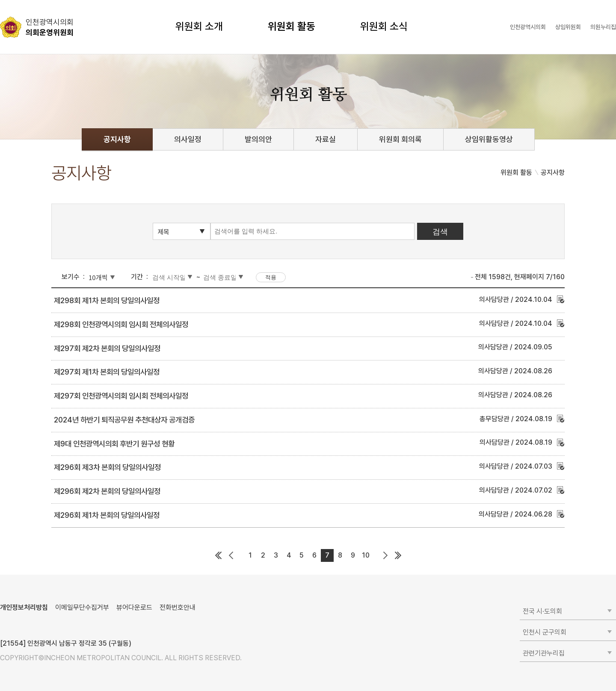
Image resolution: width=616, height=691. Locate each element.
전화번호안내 (178, 607)
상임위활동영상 (489, 139)
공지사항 (117, 139)
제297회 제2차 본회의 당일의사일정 (107, 348)
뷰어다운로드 (134, 607)
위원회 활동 (292, 26)
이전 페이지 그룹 (231, 555)
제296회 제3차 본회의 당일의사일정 (107, 467)
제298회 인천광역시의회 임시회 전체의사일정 (121, 324)
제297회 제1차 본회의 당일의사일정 (107, 372)
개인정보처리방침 (24, 607)
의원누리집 (603, 27)
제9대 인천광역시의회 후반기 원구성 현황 (114, 444)
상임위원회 (568, 27)
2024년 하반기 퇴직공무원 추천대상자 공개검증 (124, 420)
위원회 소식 (384, 26)
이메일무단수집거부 (82, 607)
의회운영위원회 (50, 27)
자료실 (326, 139)
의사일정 (188, 139)
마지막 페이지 (398, 555)
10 (366, 555)
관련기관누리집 (544, 653)
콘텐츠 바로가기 (22, 0)
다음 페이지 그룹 (385, 555)
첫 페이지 (218, 555)
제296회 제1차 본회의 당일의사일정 (107, 515)
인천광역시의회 (528, 27)
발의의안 (258, 139)
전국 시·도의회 (542, 611)
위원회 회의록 (400, 139)
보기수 (71, 277)
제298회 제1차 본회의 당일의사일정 (107, 300)
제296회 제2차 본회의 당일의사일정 (107, 491)
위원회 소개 (199, 26)
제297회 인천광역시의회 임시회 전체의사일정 (121, 396)
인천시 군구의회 (545, 632)
